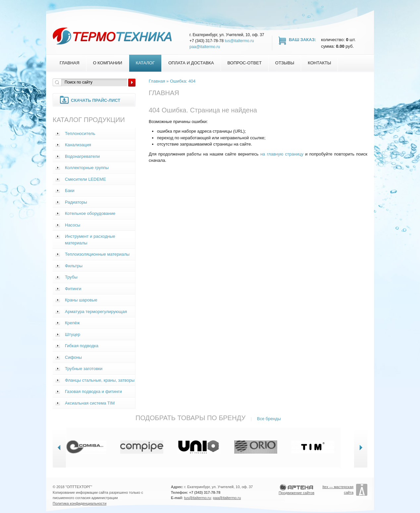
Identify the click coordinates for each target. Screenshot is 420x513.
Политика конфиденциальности (79, 503)
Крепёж (72, 323)
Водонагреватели (82, 156)
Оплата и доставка (191, 63)
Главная (70, 63)
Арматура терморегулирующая (96, 312)
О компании (108, 63)
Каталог (145, 63)
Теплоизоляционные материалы (97, 254)
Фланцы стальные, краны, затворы (100, 380)
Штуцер (73, 334)
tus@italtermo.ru (239, 41)
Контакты (319, 63)
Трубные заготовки (84, 369)
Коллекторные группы (87, 168)
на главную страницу (282, 154)
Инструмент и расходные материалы (90, 240)
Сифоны (73, 357)
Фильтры (74, 266)
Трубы (71, 277)
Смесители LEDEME (85, 179)
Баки (70, 191)
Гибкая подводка (82, 346)
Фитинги (73, 289)
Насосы (73, 225)
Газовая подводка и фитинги (93, 391)
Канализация (78, 145)
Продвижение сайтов (296, 493)
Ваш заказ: (302, 40)
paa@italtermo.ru (205, 47)
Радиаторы (76, 202)
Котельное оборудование (90, 213)
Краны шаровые (81, 300)
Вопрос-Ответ (245, 63)
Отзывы (285, 63)
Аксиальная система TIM (90, 403)
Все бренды (269, 419)
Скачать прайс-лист (96, 100)
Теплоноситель (80, 133)
